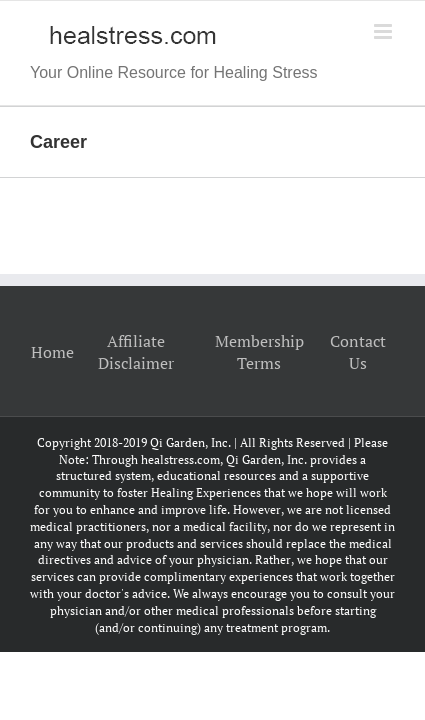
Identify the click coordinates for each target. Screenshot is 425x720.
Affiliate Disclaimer (136, 352)
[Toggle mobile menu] (384, 31)
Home (52, 352)
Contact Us (358, 352)
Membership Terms (259, 352)
